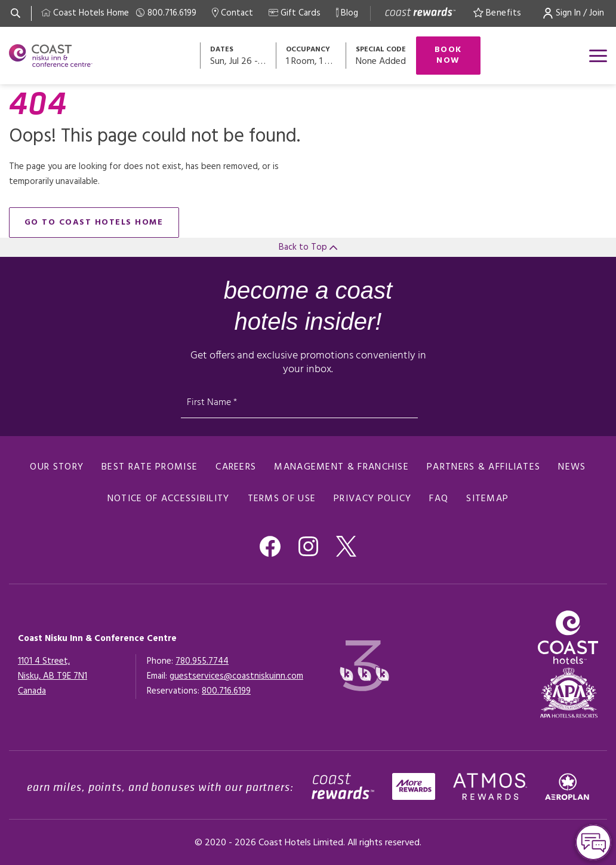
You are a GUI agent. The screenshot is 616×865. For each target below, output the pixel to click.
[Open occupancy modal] (312, 56)
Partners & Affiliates (483, 467)
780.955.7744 (202, 661)
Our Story (57, 467)
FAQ (439, 499)
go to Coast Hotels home (94, 223)
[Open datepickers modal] (238, 56)
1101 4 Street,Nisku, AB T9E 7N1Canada (53, 676)
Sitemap (487, 499)
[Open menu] (598, 56)
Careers (236, 467)
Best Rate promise (150, 467)
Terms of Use (282, 499)
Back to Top (308, 247)
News (572, 467)
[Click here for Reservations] (226, 691)
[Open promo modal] (381, 56)
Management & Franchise (341, 467)
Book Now (448, 55)
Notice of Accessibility (169, 499)
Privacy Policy (372, 499)
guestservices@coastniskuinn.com (236, 676)
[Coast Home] (85, 13)
